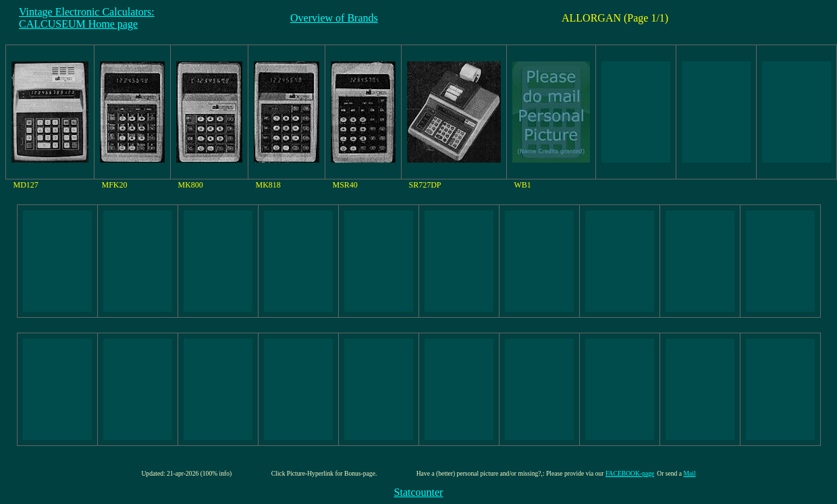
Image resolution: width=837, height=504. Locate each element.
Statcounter (419, 492)
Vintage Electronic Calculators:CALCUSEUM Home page (87, 18)
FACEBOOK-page (630, 473)
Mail (689, 473)
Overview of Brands (334, 18)
